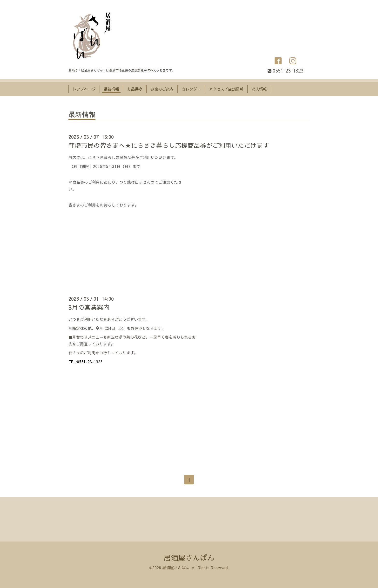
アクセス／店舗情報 (226, 89)
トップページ (84, 89)
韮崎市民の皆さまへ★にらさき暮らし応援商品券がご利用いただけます (169, 145)
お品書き (135, 89)
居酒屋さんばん (189, 558)
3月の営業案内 (89, 307)
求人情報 (259, 89)
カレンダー (191, 89)
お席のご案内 (162, 89)
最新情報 (111, 89)
